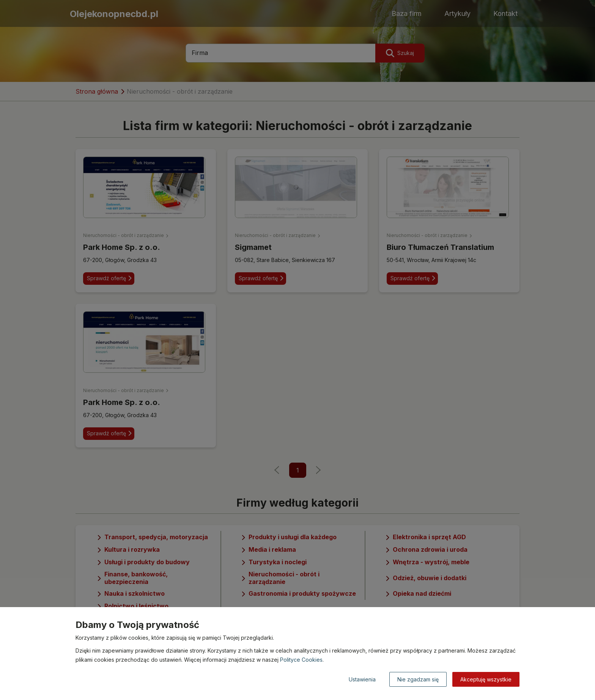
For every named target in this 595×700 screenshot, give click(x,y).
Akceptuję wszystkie (486, 679)
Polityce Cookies (301, 660)
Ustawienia (362, 679)
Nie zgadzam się (418, 679)
